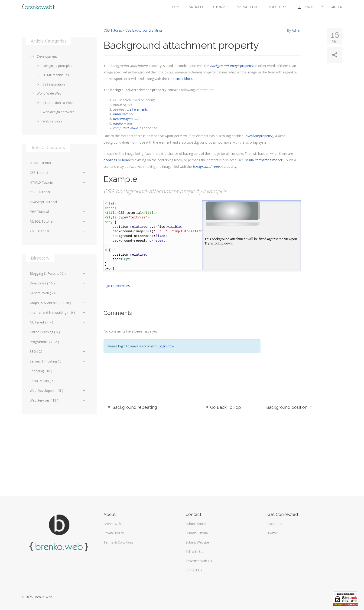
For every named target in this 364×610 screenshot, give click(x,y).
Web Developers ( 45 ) (58, 391)
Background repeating (132, 407)
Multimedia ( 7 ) (58, 322)
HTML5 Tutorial (58, 182)
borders (128, 160)
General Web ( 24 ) (58, 293)
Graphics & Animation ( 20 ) (58, 303)
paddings (110, 160)
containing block (180, 79)
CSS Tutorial (58, 173)
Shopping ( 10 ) (58, 371)
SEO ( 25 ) (58, 351)
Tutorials (220, 7)
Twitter (273, 533)
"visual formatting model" (264, 160)
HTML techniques (52, 75)
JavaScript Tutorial (58, 202)
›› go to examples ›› (118, 286)
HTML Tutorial (58, 163)
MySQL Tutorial (58, 221)
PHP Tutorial (58, 212)
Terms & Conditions (119, 542)
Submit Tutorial (197, 533)
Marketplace (249, 7)
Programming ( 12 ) (58, 342)
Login (306, 7)
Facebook (275, 524)
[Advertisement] (305, 357)
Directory (277, 7)
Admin (297, 30)
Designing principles (54, 66)
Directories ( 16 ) (58, 283)
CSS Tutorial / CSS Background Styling (133, 30)
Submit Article (196, 524)
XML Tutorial (58, 231)
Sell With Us (194, 552)
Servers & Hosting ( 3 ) (58, 361)
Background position (289, 407)
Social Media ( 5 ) (58, 381)
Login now (166, 346)
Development (43, 56)
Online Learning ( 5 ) (58, 332)
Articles (197, 7)
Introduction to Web (54, 103)
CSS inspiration (50, 84)
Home (177, 7)
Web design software (55, 112)
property (232, 66)
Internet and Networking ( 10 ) (58, 312)
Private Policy (114, 533)
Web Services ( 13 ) (58, 400)
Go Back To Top (223, 407)
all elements (139, 109)
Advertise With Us (199, 561)
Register (332, 7)
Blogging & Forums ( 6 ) (58, 273)
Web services (49, 121)
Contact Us (194, 570)
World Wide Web (46, 93)
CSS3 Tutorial (58, 192)
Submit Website (197, 542)
